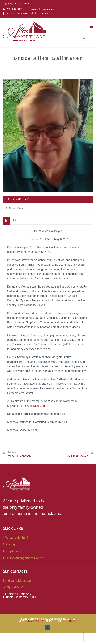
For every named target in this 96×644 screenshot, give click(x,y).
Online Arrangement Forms (24, 558)
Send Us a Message (17, 581)
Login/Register (10, 3)
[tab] (6, 221)
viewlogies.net (38, 406)
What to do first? (17, 538)
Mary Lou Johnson (19, 454)
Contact (27, 3)
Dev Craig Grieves (77, 456)
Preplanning (14, 551)
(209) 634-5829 (13, 587)
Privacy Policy (34, 621)
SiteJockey (70, 621)
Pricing (10, 544)
